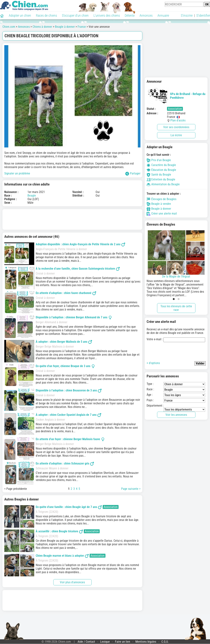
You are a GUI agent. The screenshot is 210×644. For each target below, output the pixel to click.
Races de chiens (46, 15)
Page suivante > (131, 489)
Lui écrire (176, 135)
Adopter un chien (20, 15)
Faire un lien (123, 642)
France (82, 27)
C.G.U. (165, 642)
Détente (130, 15)
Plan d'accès (178, 120)
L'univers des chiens (107, 15)
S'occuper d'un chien (75, 15)
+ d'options (153, 363)
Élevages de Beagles (161, 199)
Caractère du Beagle (161, 165)
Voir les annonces (176, 415)
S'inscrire (187, 15)
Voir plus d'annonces (72, 582)
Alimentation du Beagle (163, 184)
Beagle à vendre (159, 204)
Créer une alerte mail (162, 214)
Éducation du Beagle (161, 170)
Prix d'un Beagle (159, 160)
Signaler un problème (17, 173)
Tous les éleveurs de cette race (176, 308)
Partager (133, 174)
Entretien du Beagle (161, 179)
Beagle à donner (65, 27)
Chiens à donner (42, 27)
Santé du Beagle (159, 175)
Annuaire (163, 15)
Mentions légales (146, 642)
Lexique (105, 642)
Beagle (32, 196)
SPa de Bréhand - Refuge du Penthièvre (176, 96)
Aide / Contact (86, 642)
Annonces (146, 15)
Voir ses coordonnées (176, 127)
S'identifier (203, 15)
